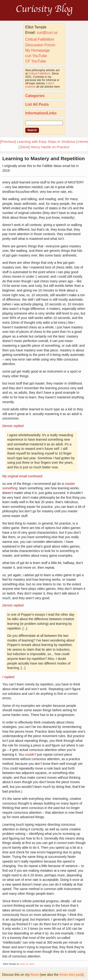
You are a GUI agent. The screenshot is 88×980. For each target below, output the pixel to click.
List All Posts (37, 104)
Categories (35, 96)
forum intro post (71, 975)
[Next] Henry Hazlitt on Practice (45, 147)
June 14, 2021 (27, 964)
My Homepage (38, 50)
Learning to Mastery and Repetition (44, 158)
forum (35, 975)
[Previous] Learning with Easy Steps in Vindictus (38, 142)
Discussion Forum (40, 45)
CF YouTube (36, 61)
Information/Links (41, 113)
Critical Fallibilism (40, 39)
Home (83, 142)
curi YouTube (36, 56)
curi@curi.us (47, 33)
